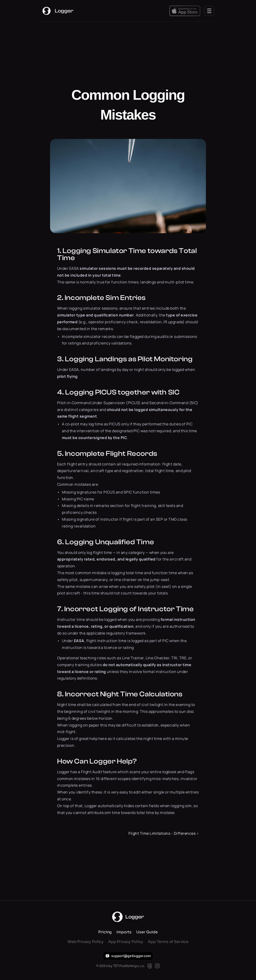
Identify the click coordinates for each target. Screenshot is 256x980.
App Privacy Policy (126, 942)
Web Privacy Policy (85, 942)
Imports (124, 932)
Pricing (105, 932)
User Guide (147, 932)
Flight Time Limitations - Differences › (164, 833)
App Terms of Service (168, 942)
